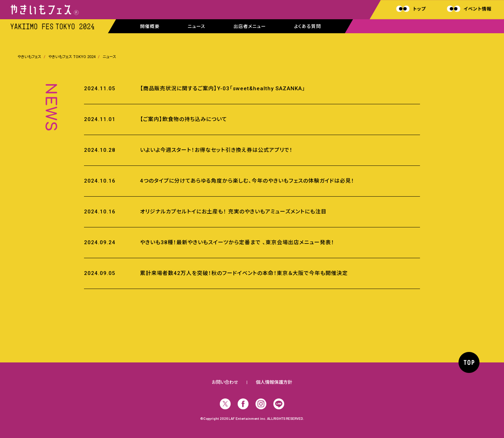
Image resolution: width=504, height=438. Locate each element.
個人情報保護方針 (274, 382)
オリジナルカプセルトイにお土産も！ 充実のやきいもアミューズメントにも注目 (233, 212)
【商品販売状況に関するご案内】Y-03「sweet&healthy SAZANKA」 (223, 89)
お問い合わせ (225, 382)
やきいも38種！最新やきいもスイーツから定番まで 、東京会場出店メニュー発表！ (237, 242)
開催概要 (150, 26)
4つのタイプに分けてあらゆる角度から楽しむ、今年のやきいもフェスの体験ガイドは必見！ (247, 181)
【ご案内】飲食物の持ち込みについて (184, 119)
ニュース (197, 26)
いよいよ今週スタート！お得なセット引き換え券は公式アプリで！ (216, 150)
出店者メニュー (250, 26)
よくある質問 (307, 26)
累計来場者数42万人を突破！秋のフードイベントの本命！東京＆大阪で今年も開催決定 (244, 273)
